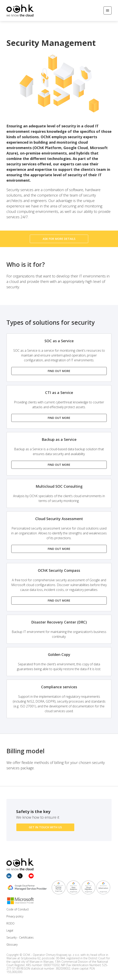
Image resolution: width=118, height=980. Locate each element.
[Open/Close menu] (108, 10)
